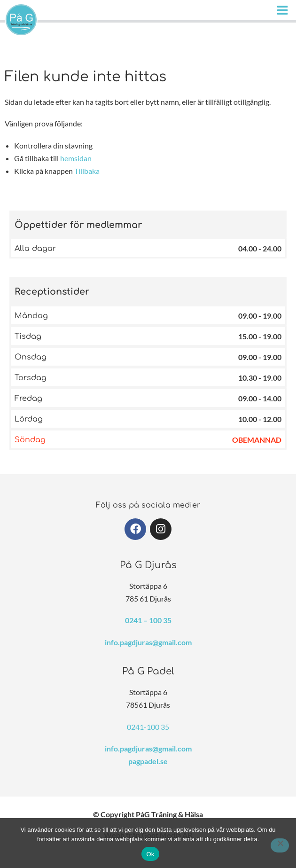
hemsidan (76, 158)
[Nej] (280, 845)
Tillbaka (87, 171)
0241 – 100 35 (148, 620)
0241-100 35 (148, 727)
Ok (150, 854)
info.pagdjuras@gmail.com (148, 642)
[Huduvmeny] (284, 10)
